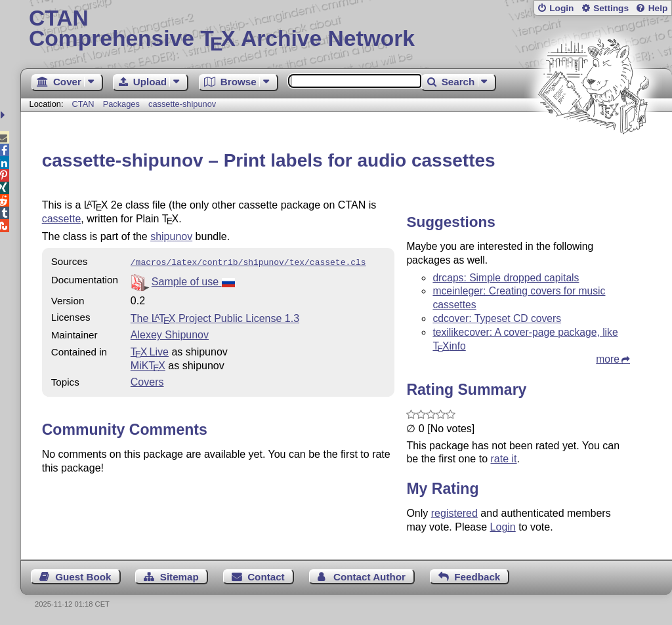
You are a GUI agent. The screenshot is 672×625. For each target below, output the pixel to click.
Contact (266, 577)
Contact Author (369, 577)
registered (454, 513)
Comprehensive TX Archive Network (346, 30)
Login (561, 8)
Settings (611, 8)
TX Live (150, 351)
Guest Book (83, 577)
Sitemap (179, 577)
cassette (62, 219)
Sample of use (193, 280)
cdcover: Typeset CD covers (497, 318)
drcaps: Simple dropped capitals (506, 278)
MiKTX (148, 364)
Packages (123, 104)
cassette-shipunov (182, 104)
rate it (503, 459)
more (608, 359)
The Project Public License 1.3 (215, 317)
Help (658, 8)
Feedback (477, 577)
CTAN (83, 104)
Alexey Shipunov (170, 333)
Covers (147, 381)
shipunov (171, 236)
